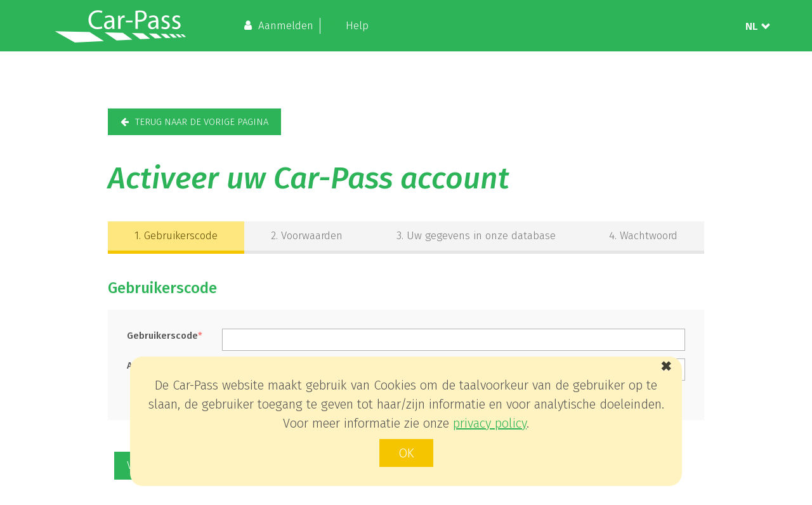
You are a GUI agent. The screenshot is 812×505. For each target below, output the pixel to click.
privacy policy (490, 423)
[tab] (176, 238)
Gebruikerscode (176, 236)
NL (751, 26)
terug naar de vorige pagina (202, 122)
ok (406, 453)
